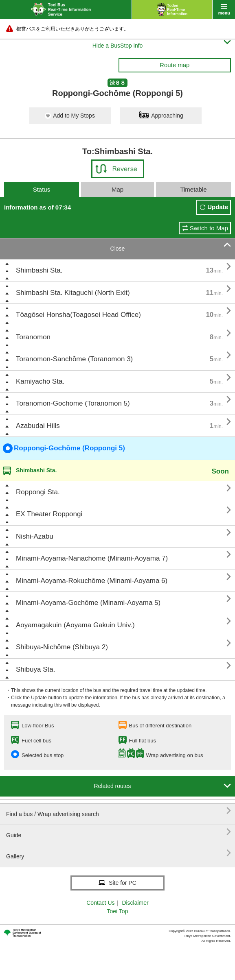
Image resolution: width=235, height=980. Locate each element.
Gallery (119, 853)
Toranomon (33, 337)
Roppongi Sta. (38, 492)
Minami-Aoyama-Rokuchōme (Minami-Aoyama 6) (92, 581)
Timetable (193, 189)
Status (42, 189)
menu (224, 9)
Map (117, 189)
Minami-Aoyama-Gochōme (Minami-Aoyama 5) (88, 603)
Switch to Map (209, 228)
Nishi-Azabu (35, 536)
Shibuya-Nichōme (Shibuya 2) (62, 647)
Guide (119, 832)
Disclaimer (135, 903)
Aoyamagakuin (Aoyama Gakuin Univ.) (75, 625)
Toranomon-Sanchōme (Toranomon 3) (74, 359)
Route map (175, 65)
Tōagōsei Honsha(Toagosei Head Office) (78, 315)
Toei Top (118, 911)
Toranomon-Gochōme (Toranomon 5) (73, 403)
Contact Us (100, 903)
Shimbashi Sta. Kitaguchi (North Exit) (73, 293)
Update (218, 207)
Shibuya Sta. (35, 669)
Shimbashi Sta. (39, 270)
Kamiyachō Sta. (40, 381)
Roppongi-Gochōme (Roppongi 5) (64, 448)
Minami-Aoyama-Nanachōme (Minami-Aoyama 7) (92, 558)
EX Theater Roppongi (49, 514)
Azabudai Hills (38, 426)
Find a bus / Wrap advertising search (119, 811)
